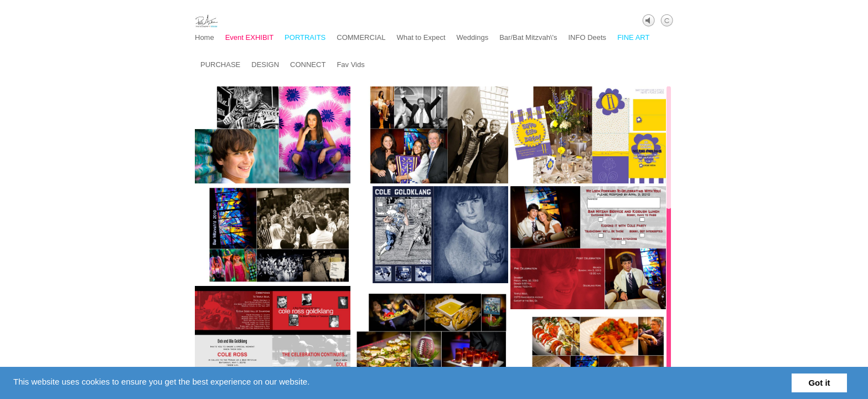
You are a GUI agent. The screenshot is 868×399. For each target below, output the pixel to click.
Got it (819, 383)
